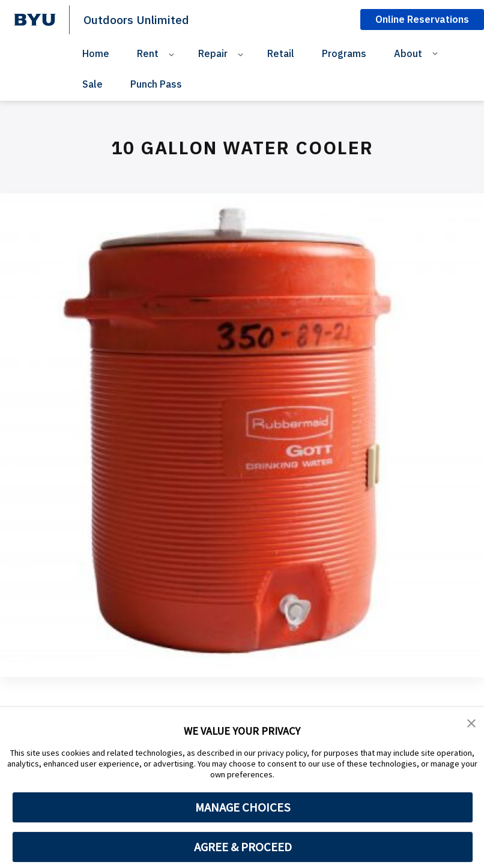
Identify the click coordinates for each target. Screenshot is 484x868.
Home (96, 53)
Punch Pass (156, 84)
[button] (472, 725)
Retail (281, 53)
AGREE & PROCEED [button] (243, 847)
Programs (344, 53)
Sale (92, 84)
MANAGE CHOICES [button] (243, 807)
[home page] (35, 20)
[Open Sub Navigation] (173, 54)
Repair (213, 53)
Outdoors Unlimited (142, 19)
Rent (148, 53)
